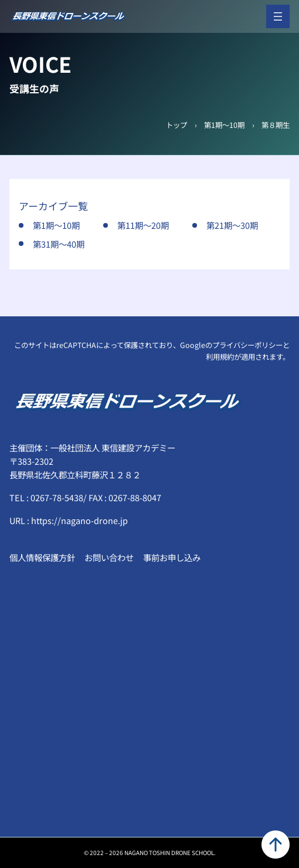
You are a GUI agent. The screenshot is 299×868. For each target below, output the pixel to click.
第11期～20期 (143, 225)
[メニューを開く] (278, 16)
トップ (176, 125)
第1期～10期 (224, 125)
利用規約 (220, 357)
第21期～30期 (232, 225)
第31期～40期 (59, 244)
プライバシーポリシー (247, 345)
